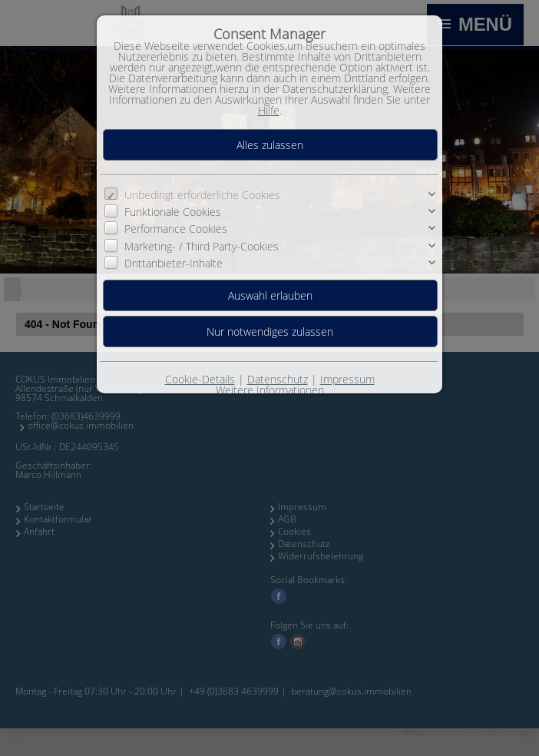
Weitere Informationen (270, 390)
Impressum (347, 379)
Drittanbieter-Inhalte (174, 263)
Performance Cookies (176, 229)
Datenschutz (278, 379)
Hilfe (269, 110)
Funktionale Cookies (173, 212)
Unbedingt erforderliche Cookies (202, 195)
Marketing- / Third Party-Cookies (202, 246)
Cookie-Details (200, 379)
